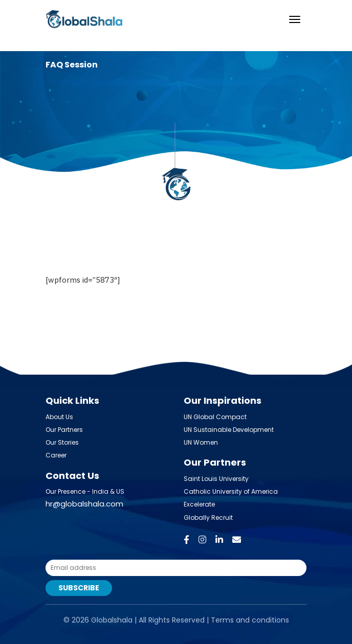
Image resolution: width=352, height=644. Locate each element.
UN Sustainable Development (229, 430)
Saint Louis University (216, 479)
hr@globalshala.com (84, 504)
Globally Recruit (208, 517)
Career (56, 455)
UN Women (201, 442)
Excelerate (199, 504)
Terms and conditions (250, 620)
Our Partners (64, 430)
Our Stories (62, 442)
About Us (59, 417)
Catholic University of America (231, 491)
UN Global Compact (215, 417)
